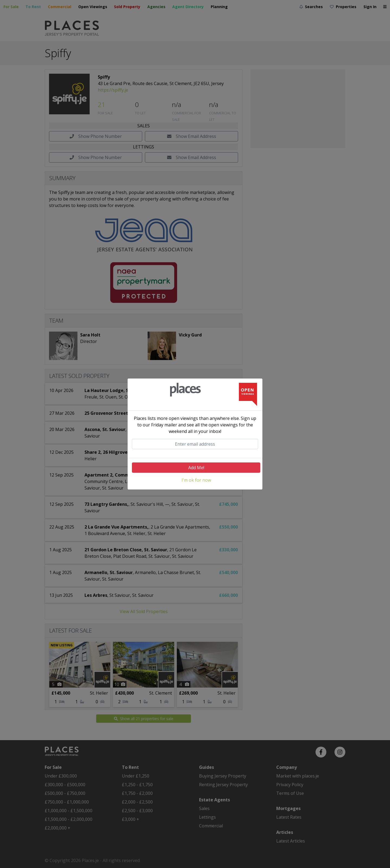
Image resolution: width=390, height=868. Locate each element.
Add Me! (196, 468)
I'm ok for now (196, 480)
